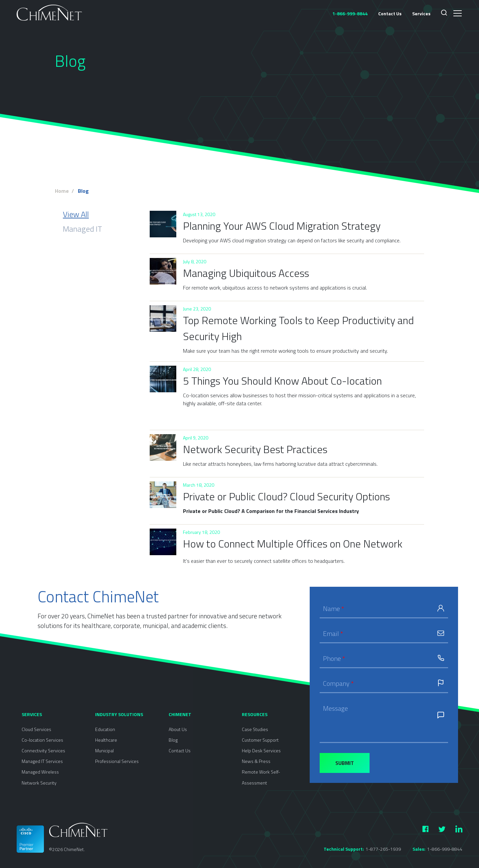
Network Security (39, 783)
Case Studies (255, 729)
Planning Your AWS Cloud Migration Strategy (282, 226)
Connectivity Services (43, 750)
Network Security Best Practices (255, 449)
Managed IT (82, 229)
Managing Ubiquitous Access (246, 273)
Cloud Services (36, 729)
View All (76, 214)
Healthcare (106, 740)
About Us (178, 729)
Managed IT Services (42, 761)
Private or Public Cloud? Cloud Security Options (286, 496)
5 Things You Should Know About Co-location (282, 381)
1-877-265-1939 (383, 849)
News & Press (256, 761)
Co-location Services (42, 740)
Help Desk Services (261, 750)
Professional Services (117, 761)
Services (421, 13)
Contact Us (390, 13)
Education (105, 729)
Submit (345, 763)
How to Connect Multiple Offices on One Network (293, 544)
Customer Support (260, 740)
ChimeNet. (74, 849)
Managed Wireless (40, 772)
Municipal (104, 750)
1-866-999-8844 (445, 849)
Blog (173, 740)
